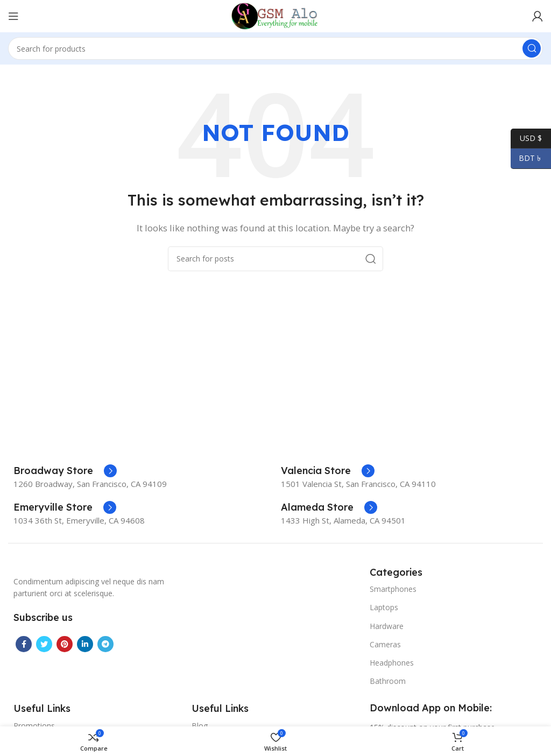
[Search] (275, 48)
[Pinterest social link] (65, 644)
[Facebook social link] (24, 644)
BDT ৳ (527, 158)
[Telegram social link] (105, 644)
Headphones (392, 663)
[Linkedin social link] (85, 644)
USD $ (526, 139)
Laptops (384, 607)
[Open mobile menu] (13, 16)
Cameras (385, 644)
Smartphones (393, 589)
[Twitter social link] (44, 644)
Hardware (387, 626)
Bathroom (388, 681)
